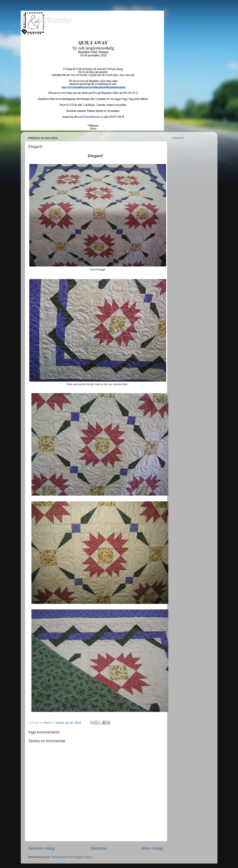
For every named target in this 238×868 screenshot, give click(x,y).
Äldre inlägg (152, 848)
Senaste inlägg (42, 848)
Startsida (98, 848)
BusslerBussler (46, 20)
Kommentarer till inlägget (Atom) (71, 857)
